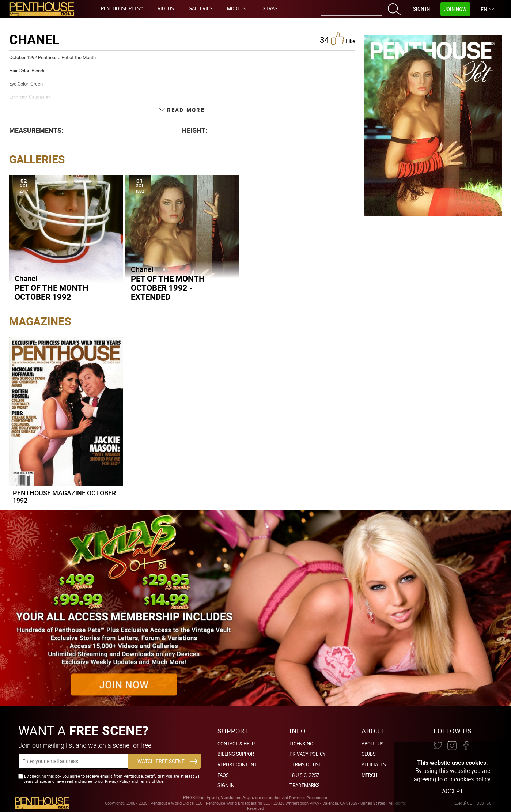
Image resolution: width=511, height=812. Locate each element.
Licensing (301, 744)
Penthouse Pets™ (122, 8)
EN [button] (485, 9)
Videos (166, 8)
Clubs (369, 754)
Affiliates (374, 764)
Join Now (455, 9)
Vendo (227, 798)
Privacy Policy (308, 754)
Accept (453, 791)
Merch (369, 775)
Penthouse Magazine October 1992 (64, 496)
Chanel (26, 278)
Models (236, 8)
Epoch (213, 798)
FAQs (223, 775)
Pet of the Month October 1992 (52, 292)
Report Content (237, 764)
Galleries (200, 8)
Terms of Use (305, 764)
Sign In (421, 9)
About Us (372, 744)
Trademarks (305, 785)
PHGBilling (194, 798)
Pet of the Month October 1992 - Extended (168, 288)
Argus (248, 798)
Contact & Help (236, 744)
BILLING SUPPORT (237, 754)
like (343, 38)
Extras (269, 8)
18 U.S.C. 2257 (304, 775)
